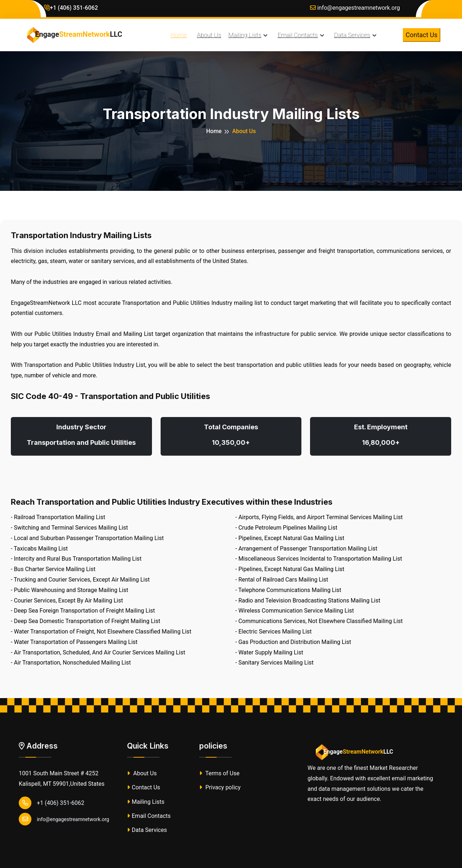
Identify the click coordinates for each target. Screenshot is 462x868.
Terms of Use (219, 773)
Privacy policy (220, 787)
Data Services (147, 830)
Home (214, 131)
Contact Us (422, 35)
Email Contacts (149, 816)
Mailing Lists (146, 802)
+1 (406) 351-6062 (71, 8)
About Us (142, 773)
